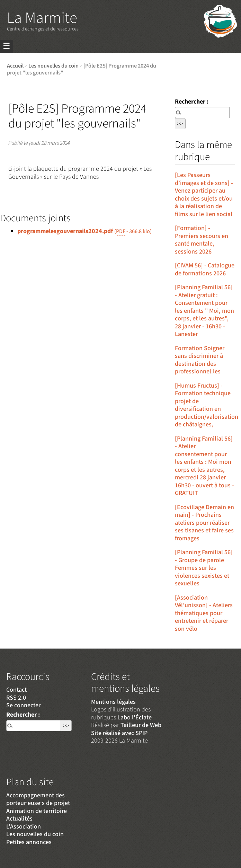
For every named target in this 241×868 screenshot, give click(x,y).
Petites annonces (29, 842)
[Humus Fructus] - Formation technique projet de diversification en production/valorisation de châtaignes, (207, 405)
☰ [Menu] (7, 46)
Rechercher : (192, 102)
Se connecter (23, 705)
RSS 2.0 (16, 698)
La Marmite (42, 18)
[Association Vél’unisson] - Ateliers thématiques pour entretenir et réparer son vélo (204, 613)
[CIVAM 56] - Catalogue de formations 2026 (205, 269)
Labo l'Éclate (135, 718)
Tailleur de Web (141, 725)
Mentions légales (113, 702)
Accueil (15, 66)
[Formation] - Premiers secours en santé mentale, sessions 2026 (202, 240)
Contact (16, 690)
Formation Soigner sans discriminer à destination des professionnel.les (200, 360)
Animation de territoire (37, 811)
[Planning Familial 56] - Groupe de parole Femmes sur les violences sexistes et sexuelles (204, 568)
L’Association (24, 827)
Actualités (19, 819)
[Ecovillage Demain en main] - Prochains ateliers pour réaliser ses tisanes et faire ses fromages (204, 523)
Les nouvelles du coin (53, 66)
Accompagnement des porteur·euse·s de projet (38, 799)
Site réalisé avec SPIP (119, 733)
